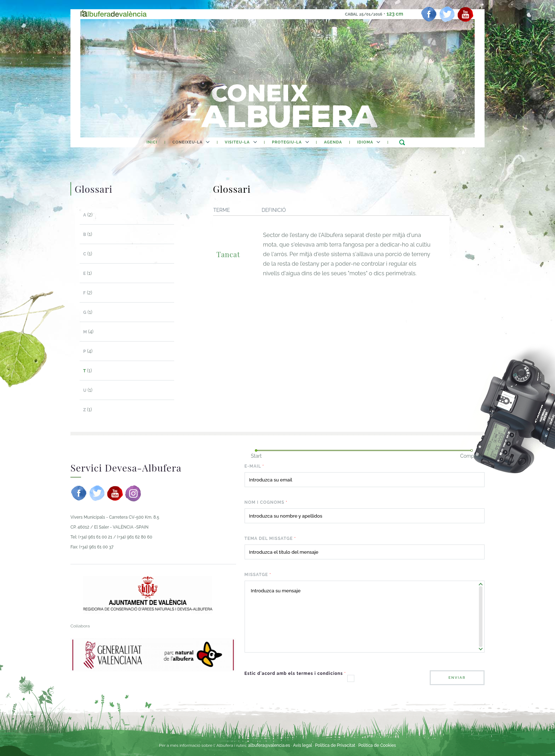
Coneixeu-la (187, 142)
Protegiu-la (287, 142)
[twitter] (447, 14)
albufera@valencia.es (269, 745)
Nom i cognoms (266, 502)
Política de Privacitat (336, 745)
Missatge (258, 575)
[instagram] (133, 493)
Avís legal (303, 745)
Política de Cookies (377, 745)
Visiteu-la (237, 142)
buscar (402, 142)
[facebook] (429, 14)
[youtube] (465, 14)
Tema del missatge (270, 538)
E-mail (254, 466)
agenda (333, 142)
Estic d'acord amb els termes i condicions (295, 673)
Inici (152, 142)
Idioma (365, 142)
